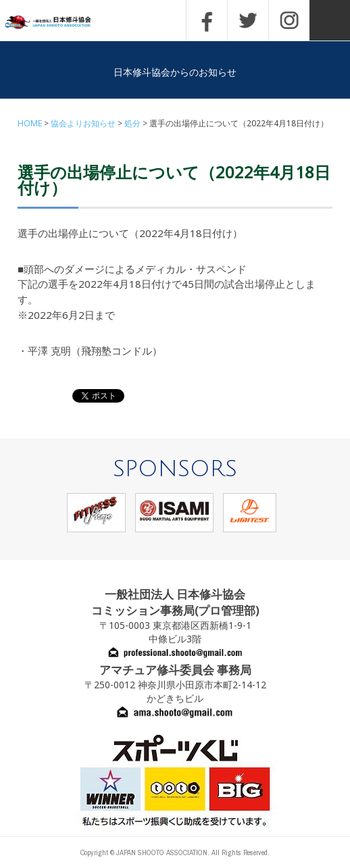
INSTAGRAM (289, 20)
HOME (30, 123)
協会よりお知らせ (83, 123)
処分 (132, 123)
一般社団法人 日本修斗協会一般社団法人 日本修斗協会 (57, 23)
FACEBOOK (207, 20)
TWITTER (248, 20)
